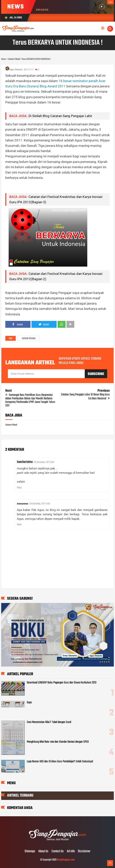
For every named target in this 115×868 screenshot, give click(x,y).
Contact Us (58, 851)
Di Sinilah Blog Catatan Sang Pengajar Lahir (60, 116)
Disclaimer (84, 851)
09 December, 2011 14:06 (40, 504)
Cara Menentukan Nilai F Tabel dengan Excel (49, 722)
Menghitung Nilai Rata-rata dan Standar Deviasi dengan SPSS (58, 742)
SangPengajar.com (66, 860)
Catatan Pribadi (29, 339)
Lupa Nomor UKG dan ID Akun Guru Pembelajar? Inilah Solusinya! (60, 762)
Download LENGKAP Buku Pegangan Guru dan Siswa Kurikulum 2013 (62, 683)
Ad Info (71, 851)
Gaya (29, 703)
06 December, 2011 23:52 (44, 462)
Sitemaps (30, 851)
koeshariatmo (25, 462)
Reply (19, 488)
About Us (43, 851)
